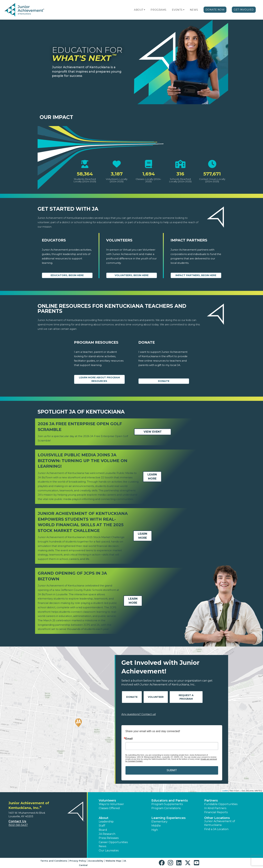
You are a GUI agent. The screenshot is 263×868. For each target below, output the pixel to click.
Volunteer (156, 697)
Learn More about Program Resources (99, 379)
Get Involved (244, 10)
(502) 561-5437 (18, 825)
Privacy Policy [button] (78, 861)
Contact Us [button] (17, 821)
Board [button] (103, 830)
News (194, 10)
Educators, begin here (67, 275)
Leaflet (225, 791)
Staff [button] (102, 826)
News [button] (102, 846)
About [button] (104, 818)
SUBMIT (172, 770)
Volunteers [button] (107, 800)
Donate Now (215, 10)
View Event (152, 432)
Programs (158, 10)
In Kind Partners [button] (215, 808)
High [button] (155, 830)
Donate (164, 381)
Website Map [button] (113, 861)
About (139, 10)
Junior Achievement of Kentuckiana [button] (220, 823)
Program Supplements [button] (167, 804)
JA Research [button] (107, 834)
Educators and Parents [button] (170, 800)
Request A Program (186, 697)
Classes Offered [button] (109, 808)
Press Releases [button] (109, 838)
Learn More (152, 477)
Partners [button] (211, 800)
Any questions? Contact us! (139, 714)
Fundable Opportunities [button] (221, 804)
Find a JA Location (216, 829)
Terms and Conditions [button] (54, 861)
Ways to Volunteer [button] (111, 804)
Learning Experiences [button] (169, 818)
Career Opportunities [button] (113, 842)
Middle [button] (156, 826)
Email (129, 739)
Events (177, 10)
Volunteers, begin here (132, 275)
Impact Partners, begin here (196, 275)
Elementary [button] (159, 822)
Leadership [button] (106, 822)
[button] (144, 10)
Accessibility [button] (96, 861)
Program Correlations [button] (166, 808)
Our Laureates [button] (109, 850)
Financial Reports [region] (216, 812)
